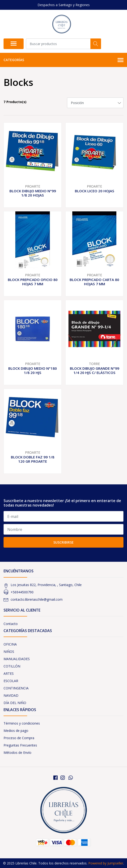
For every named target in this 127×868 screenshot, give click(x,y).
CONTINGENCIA (16, 688)
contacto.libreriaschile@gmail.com (37, 599)
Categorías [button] (63, 60)
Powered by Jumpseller (106, 863)
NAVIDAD (11, 695)
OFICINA (10, 644)
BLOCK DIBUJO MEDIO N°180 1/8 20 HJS (33, 370)
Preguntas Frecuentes (20, 745)
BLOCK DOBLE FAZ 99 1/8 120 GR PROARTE (33, 459)
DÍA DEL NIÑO (15, 703)
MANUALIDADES (17, 659)
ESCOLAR (11, 681)
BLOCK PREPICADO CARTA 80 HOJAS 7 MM (94, 282)
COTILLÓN (12, 666)
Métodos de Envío (17, 753)
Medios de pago (16, 731)
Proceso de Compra (19, 738)
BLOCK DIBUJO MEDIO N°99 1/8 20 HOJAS (33, 193)
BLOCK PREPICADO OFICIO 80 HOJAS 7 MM (33, 282)
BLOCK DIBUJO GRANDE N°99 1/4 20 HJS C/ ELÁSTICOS (95, 370)
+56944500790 (22, 592)
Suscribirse (63, 542)
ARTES (9, 673)
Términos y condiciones (22, 723)
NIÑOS (9, 652)
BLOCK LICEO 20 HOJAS (95, 191)
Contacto (11, 624)
